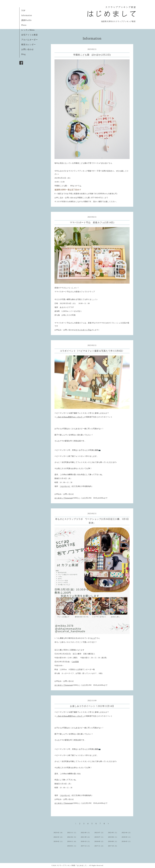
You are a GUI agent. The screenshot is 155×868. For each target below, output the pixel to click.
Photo (24, 25)
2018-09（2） (99, 841)
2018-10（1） (86, 841)
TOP (23, 11)
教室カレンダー (29, 45)
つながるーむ (65, 486)
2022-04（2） (127, 833)
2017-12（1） (86, 846)
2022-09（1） (86, 833)
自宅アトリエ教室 (30, 35)
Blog (23, 54)
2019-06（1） (113, 837)
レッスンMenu (28, 30)
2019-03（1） (127, 837)
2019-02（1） (58, 841)
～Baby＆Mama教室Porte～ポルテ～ (70, 417)
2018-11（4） (72, 841)
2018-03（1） (127, 841)
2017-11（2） (99, 846)
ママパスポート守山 (83, 330)
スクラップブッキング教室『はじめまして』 (72, 865)
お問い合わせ (27, 49)
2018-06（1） (113, 841)
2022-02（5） (72, 837)
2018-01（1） (72, 846)
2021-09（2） (86, 837)
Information (27, 15)
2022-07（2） (99, 833)
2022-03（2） (58, 837)
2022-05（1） (113, 833)
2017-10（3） (113, 846)
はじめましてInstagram (63, 498)
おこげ (93, 638)
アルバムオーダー (30, 40)
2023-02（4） (58, 833)
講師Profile (26, 20)
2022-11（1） (72, 833)
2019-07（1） (99, 837)
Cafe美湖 (75, 662)
